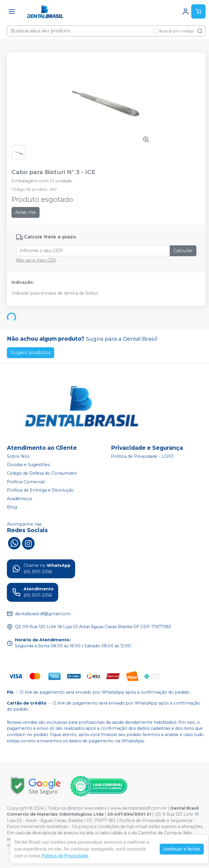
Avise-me (26, 212)
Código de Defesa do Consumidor (42, 473)
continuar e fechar (182, 849)
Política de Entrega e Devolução (40, 490)
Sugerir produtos (31, 353)
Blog (12, 507)
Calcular (183, 251)
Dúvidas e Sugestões (28, 465)
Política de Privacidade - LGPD (142, 456)
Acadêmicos (19, 499)
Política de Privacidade (65, 856)
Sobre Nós (18, 456)
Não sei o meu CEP (36, 260)
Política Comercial (26, 482)
